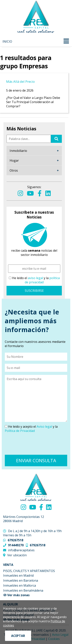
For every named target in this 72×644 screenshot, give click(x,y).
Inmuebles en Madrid (18, 575)
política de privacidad (42, 280)
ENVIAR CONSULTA (36, 460)
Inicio (7, 41)
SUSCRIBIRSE (34, 291)
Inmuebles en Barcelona (21, 580)
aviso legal (35, 278)
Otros (14, 170)
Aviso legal (44, 427)
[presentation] (34, 444)
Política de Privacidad (20, 431)
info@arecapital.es (21, 550)
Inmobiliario (18, 151)
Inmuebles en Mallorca (19, 585)
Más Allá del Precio (20, 81)
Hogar (14, 160)
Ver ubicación (17, 555)
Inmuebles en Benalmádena (23, 590)
